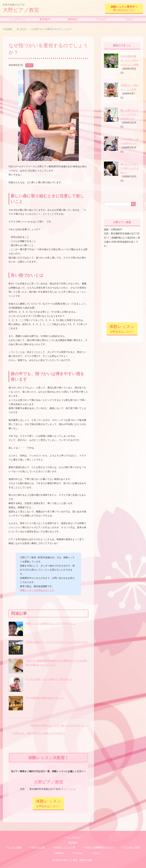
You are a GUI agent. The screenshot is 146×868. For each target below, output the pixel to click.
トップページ (17, 19)
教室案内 (45, 19)
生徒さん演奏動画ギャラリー (100, 847)
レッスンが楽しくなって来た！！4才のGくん (49, 679)
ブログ (129, 19)
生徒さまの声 (38, 847)
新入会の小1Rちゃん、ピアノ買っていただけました (58, 725)
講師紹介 (73, 19)
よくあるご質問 (132, 847)
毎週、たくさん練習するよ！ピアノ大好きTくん (51, 623)
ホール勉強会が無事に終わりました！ (45, 698)
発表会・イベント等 (65, 847)
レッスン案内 (15, 847)
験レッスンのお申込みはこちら (38, 590)
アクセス (101, 19)
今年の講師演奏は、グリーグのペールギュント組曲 (130, 60)
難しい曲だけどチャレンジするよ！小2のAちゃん (130, 114)
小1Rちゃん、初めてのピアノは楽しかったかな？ (38, 733)
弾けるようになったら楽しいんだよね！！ (130, 168)
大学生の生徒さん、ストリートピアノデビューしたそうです (57, 642)
